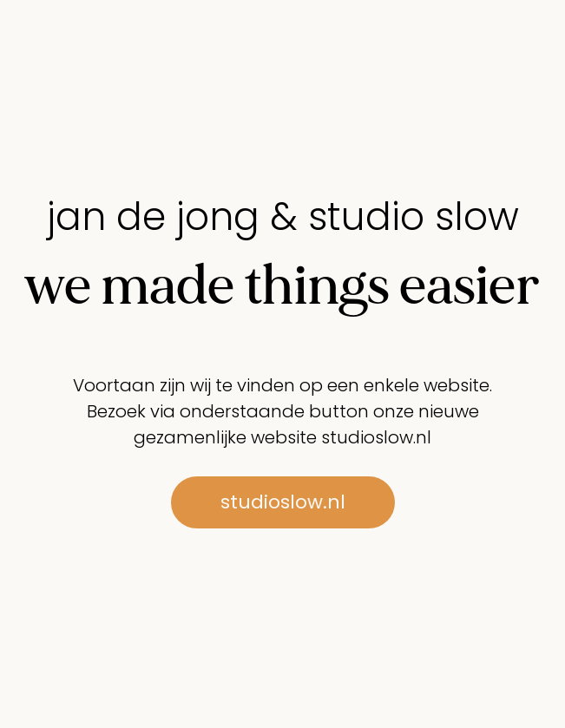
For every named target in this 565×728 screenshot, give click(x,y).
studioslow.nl (376, 437)
